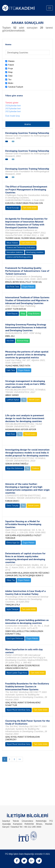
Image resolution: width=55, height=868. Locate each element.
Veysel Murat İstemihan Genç (18, 710)
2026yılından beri (13, 106)
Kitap (10, 72)
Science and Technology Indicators (21, 247)
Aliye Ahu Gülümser (15, 468)
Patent (11, 65)
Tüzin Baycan (12, 314)
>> (20, 759)
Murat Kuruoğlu (13, 208)
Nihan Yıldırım (12, 243)
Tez (10, 79)
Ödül (10, 76)
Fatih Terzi (11, 370)
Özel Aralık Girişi (13, 116)
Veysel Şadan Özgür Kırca (17, 673)
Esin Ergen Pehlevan (15, 638)
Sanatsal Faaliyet (16, 87)
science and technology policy (19, 257)
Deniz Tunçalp (13, 506)
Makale (11, 61)
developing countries (35, 252)
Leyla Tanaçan (13, 609)
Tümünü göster (12, 103)
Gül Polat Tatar (13, 287)
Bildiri (11, 83)
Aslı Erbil (10, 341)
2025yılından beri (13, 108)
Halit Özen (11, 434)
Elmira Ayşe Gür (13, 543)
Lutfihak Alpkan (13, 400)
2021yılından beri (13, 111)
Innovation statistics (15, 252)
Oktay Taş (11, 580)
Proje (11, 68)
